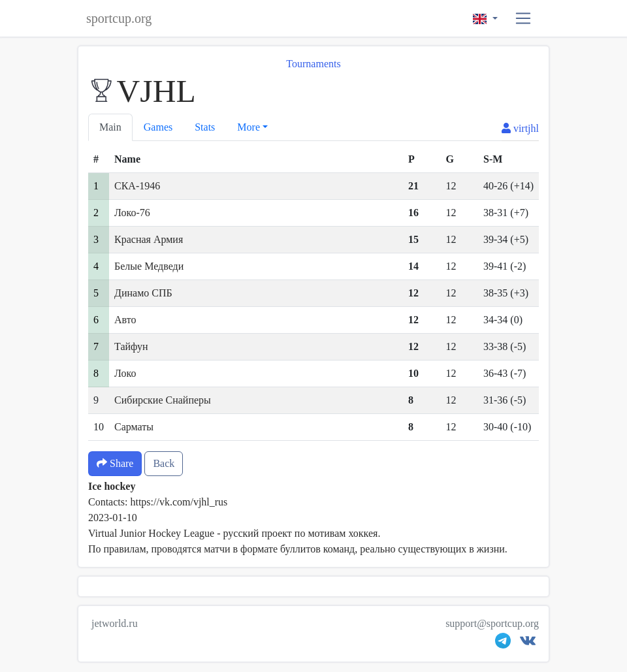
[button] (523, 19)
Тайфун (131, 346)
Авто (125, 320)
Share (115, 463)
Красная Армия (149, 239)
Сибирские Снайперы (163, 400)
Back (164, 463)
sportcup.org (119, 18)
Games (158, 127)
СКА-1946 (137, 186)
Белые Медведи (149, 266)
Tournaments (313, 64)
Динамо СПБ (143, 293)
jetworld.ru (115, 623)
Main (110, 127)
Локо (125, 373)
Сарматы (134, 427)
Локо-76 (132, 213)
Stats (205, 127)
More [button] (249, 127)
